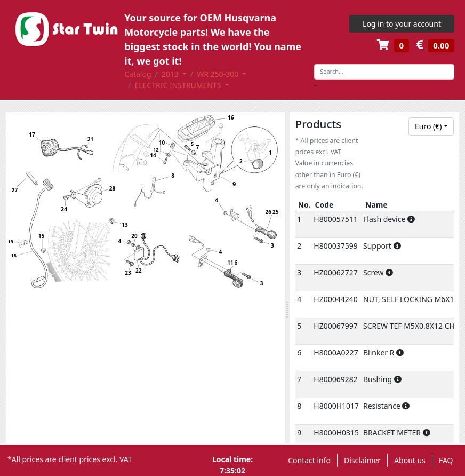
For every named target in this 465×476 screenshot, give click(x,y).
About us (410, 460)
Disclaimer (362, 460)
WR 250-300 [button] (219, 74)
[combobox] (431, 126)
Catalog (138, 74)
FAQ (446, 460)
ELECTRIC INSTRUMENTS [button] (179, 85)
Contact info (309, 460)
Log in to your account (402, 24)
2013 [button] (171, 74)
